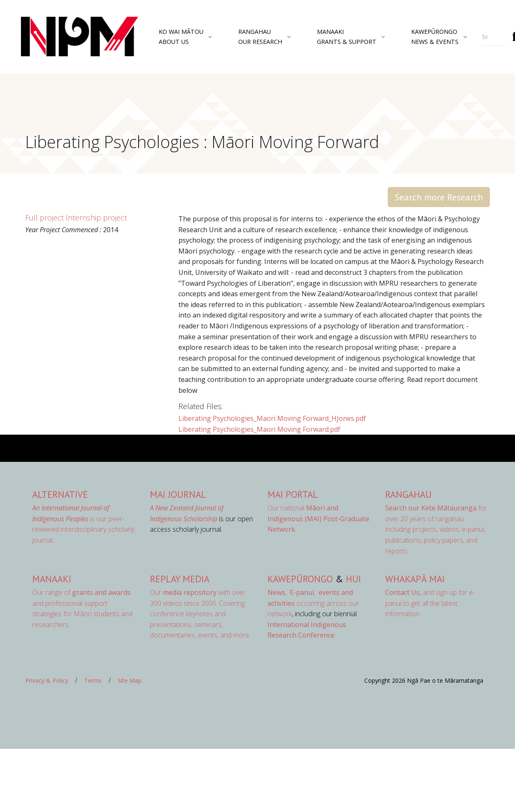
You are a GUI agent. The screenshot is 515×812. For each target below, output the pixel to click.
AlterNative (60, 494)
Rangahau (408, 494)
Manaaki (52, 579)
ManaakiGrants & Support (347, 36)
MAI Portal (293, 494)
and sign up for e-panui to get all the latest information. (430, 603)
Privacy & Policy (47, 680)
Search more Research (439, 197)
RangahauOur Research (260, 36)
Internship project (96, 218)
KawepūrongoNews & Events (435, 36)
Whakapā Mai (415, 579)
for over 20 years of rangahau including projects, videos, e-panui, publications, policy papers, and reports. (436, 529)
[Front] (59, 37)
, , (292, 592)
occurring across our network (313, 603)
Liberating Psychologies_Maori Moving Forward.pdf (259, 429)
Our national (318, 519)
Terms (93, 680)
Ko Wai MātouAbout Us (181, 36)
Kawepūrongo (300, 579)
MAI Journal (178, 494)
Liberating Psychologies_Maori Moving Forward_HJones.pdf (272, 418)
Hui (353, 579)
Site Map (130, 680)
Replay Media (180, 579)
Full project (44, 218)
